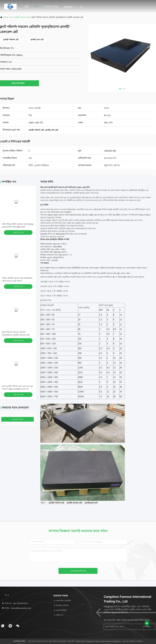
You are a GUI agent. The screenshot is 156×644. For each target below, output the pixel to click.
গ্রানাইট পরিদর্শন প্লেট (56, 503)
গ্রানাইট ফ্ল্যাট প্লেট (91, 503)
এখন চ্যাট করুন (20, 83)
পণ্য (36, 7)
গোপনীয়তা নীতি (19, 641)
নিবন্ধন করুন (148, 627)
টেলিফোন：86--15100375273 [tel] (15, 603)
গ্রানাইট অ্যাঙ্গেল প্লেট (74, 503)
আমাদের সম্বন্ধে (51, 7)
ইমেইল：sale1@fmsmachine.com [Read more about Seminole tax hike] (16, 608)
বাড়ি (27, 7)
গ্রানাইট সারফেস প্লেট (22, 17)
